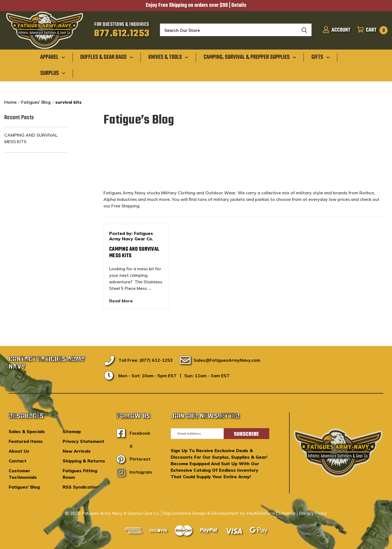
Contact (18, 461)
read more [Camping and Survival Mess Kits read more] (121, 301)
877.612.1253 (122, 34)
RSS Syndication (81, 487)
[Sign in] (336, 30)
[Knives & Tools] (168, 57)
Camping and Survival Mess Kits (31, 138)
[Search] (304, 30)
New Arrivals (77, 451)
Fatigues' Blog (24, 487)
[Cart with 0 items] (371, 30)
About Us (19, 451)
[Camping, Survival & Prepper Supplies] (250, 57)
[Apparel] (53, 57)
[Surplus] (53, 73)
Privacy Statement (83, 441)
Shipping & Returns (84, 461)
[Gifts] (321, 57)
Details (239, 5)
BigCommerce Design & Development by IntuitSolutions (219, 513)
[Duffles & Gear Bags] (107, 57)
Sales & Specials (27, 431)
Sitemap (72, 431)
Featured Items (26, 441)
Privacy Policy (313, 513)
